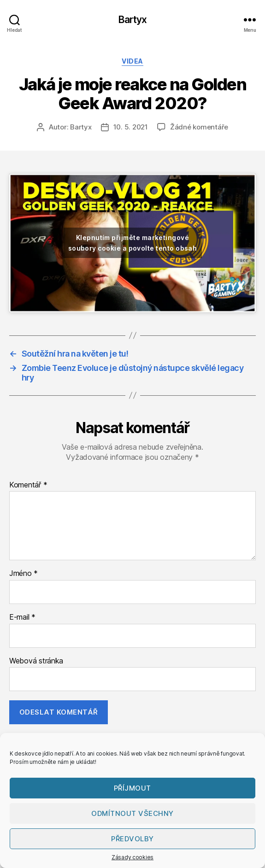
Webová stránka (36, 661)
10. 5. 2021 (131, 127)
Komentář (28, 485)
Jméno (24, 574)
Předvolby (132, 839)
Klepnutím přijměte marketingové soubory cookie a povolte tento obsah (133, 243)
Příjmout (132, 788)
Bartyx (133, 20)
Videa (132, 61)
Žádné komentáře (199, 127)
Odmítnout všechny (132, 813)
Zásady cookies (132, 857)
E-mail (22, 617)
